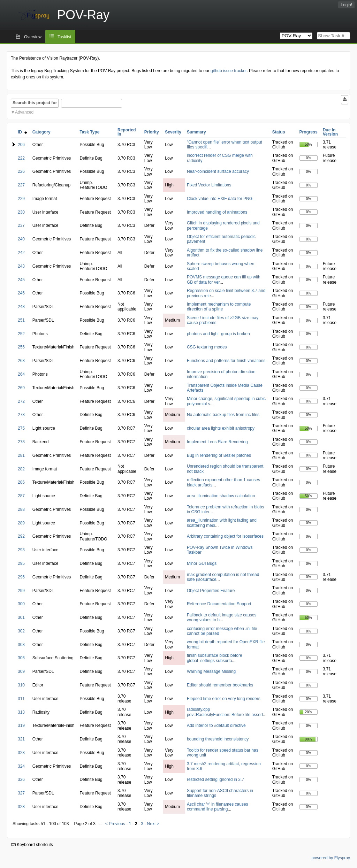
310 (21, 685)
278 (21, 442)
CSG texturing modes (207, 347)
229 (21, 199)
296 (21, 577)
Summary (196, 132)
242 (21, 253)
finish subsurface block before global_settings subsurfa (215, 658)
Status (279, 132)
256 (21, 347)
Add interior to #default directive (216, 725)
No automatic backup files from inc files (223, 415)
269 (21, 388)
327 (21, 793)
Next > (153, 824)
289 (21, 523)
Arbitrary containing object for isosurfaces (225, 536)
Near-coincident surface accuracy (218, 171)
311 (21, 699)
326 (21, 779)
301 (21, 617)
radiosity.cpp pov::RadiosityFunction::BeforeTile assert (225, 712)
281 (21, 455)
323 (21, 753)
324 (21, 766)
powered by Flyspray (331, 858)
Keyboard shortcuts (32, 845)
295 (21, 563)
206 (21, 145)
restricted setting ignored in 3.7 (215, 779)
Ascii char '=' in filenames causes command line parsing (218, 807)
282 (21, 469)
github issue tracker (229, 71)
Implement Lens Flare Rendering (217, 442)
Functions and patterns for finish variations (226, 361)
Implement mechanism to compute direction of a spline (219, 307)
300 (21, 604)
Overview (33, 37)
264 (21, 374)
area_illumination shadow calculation (221, 496)
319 (21, 725)
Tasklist (64, 37)
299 (21, 591)
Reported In (127, 132)
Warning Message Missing (211, 671)
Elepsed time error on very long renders (224, 699)
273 (21, 415)
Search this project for (35, 103)
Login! (346, 5)
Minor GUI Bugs (202, 563)
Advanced (24, 112)
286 (21, 482)
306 (21, 658)
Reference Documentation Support (219, 604)
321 (21, 739)
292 (21, 536)
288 (21, 509)
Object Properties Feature (211, 591)
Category (41, 132)
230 (21, 212)
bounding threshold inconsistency (218, 739)
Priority (152, 132)
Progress (309, 132)
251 (21, 320)
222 (21, 158)
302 (21, 631)
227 (21, 185)
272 (21, 401)
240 (21, 239)
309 (21, 671)
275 (21, 428)
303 (21, 645)
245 (21, 280)
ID (22, 132)
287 (21, 496)
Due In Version (330, 132)
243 (21, 266)
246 (21, 293)
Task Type (89, 132)
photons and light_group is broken (218, 334)
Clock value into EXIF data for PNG (220, 199)
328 (21, 807)
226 (21, 171)
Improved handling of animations (217, 212)
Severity (173, 132)
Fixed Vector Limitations (209, 185)
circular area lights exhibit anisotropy (221, 428)
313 (21, 712)
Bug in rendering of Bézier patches (219, 455)
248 (21, 307)
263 (21, 361)
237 (21, 225)
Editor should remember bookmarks (220, 685)
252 (21, 334)
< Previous (115, 824)
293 (21, 550)
